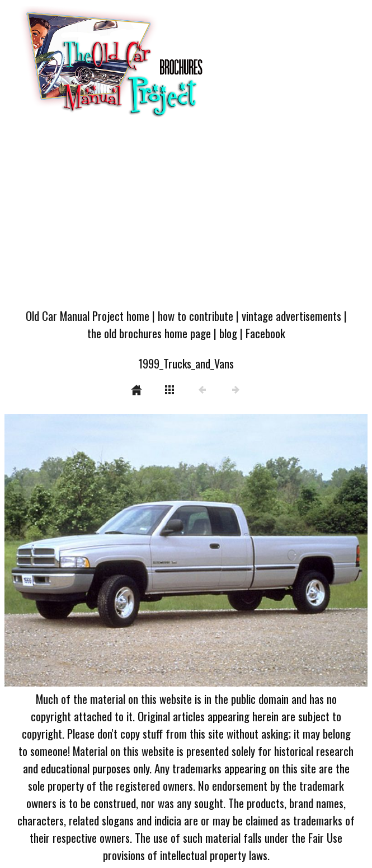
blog (228, 333)
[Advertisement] (186, 217)
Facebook (265, 333)
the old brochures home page (149, 333)
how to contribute (196, 316)
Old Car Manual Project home (88, 316)
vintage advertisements (291, 316)
